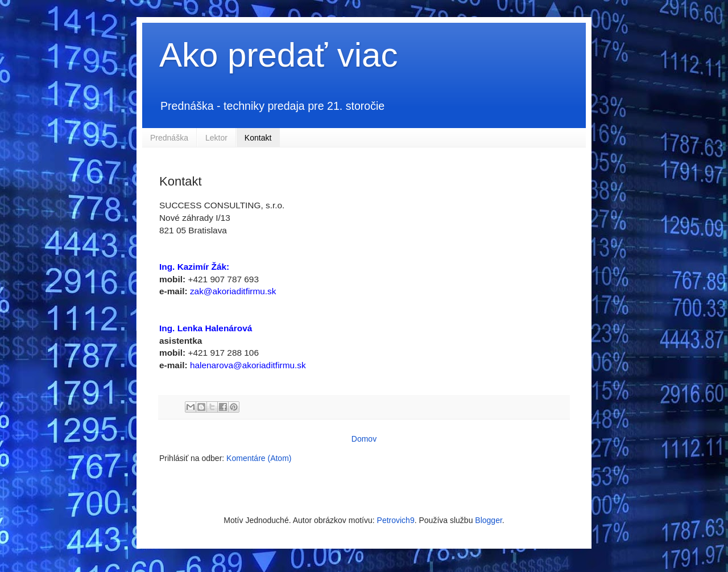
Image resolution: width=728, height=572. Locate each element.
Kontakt (258, 138)
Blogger (488, 520)
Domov (364, 439)
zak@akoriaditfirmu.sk (233, 291)
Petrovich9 (396, 520)
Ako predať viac (278, 55)
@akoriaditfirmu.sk (270, 365)
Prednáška (169, 138)
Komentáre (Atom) (259, 458)
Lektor (216, 138)
